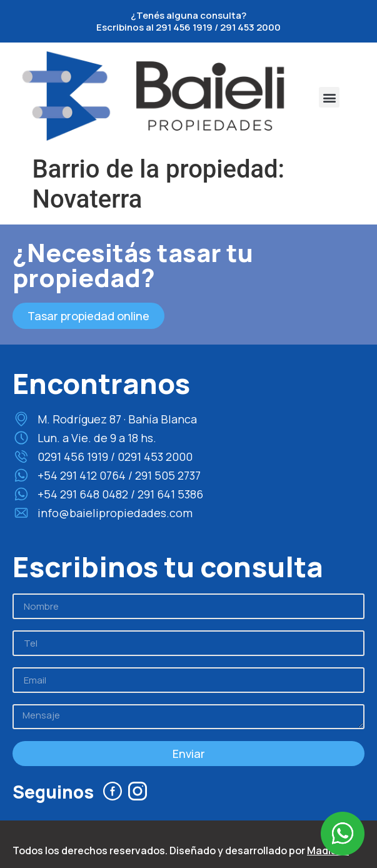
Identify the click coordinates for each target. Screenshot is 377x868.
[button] (329, 97)
